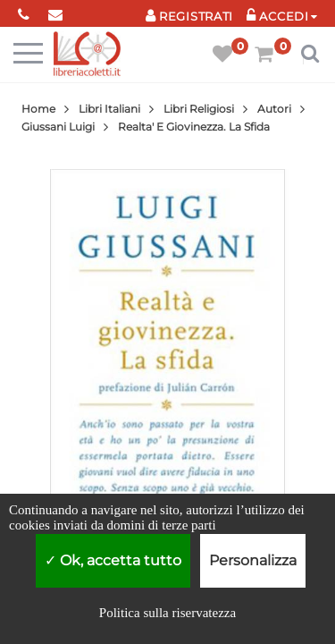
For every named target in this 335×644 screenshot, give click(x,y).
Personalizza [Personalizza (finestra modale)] (253, 560)
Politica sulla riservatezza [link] (167, 613)
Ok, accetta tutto (113, 560)
